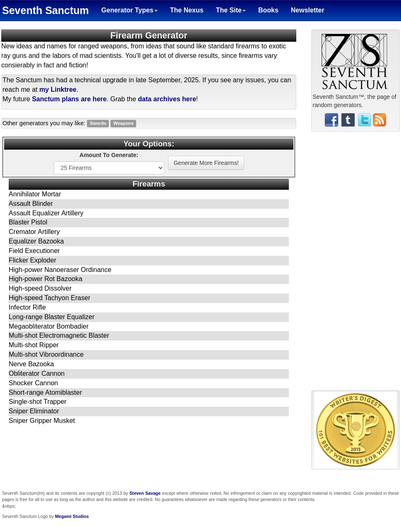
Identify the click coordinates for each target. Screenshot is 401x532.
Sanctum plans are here (69, 99)
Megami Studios (72, 516)
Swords (98, 124)
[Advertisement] (355, 264)
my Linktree (58, 89)
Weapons (124, 124)
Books (268, 10)
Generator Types (130, 10)
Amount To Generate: (109, 155)
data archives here (167, 99)
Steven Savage (145, 493)
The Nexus (187, 10)
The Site (231, 10)
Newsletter (308, 10)
